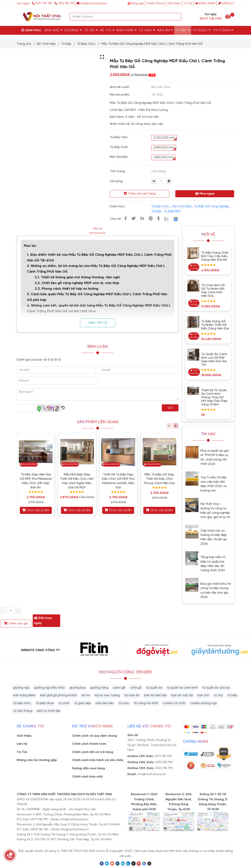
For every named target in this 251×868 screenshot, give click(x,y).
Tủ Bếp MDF (172, 211)
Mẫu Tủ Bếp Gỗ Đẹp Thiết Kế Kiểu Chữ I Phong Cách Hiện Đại (159, 479)
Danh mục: (118, 206)
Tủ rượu (202, 30)
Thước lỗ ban (156, 4)
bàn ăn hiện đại (155, 695)
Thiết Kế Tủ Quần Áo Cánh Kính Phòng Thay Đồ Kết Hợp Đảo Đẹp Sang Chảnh (214, 397)
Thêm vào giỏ (16, 623)
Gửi (170, 408)
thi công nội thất (146, 703)
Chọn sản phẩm (36, 510)
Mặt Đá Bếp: (119, 157)
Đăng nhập (205, 4)
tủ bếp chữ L (22, 703)
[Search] (177, 17)
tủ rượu (124, 703)
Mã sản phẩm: (120, 95)
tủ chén (64, 703)
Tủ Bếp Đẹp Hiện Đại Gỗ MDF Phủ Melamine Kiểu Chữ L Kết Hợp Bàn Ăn (36, 481)
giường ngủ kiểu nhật (49, 688)
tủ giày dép (83, 703)
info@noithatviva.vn (92, 4)
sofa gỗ (136, 688)
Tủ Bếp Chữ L (86, 44)
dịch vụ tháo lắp (49, 711)
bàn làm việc (105, 703)
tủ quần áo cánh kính (182, 688)
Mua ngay (205, 194)
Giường (73, 30)
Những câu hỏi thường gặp (37, 760)
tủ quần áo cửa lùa (216, 688)
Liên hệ (22, 744)
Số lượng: (117, 181)
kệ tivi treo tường (107, 695)
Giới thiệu (174, 4)
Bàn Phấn (127, 30)
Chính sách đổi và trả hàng (93, 752)
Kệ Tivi (108, 30)
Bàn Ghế (54, 30)
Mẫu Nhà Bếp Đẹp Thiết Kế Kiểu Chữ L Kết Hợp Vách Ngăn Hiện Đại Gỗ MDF (77, 481)
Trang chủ (24, 44)
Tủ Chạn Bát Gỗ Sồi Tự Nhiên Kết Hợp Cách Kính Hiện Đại (213, 291)
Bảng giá (137, 4)
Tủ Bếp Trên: (119, 137)
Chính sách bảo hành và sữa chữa (98, 760)
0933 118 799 (64, 4)
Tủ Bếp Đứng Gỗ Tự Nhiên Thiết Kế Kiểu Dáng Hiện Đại (215, 325)
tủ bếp (232, 695)
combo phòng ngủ (203, 703)
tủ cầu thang (23, 711)
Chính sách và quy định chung (95, 736)
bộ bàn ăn (132, 695)
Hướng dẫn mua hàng (89, 768)
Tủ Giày (147, 30)
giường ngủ (21, 688)
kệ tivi (86, 695)
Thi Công (223, 30)
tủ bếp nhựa (45, 703)
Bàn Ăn (165, 30)
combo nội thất (174, 703)
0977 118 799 (42, 4)
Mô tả (98, 229)
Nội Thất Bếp (46, 44)
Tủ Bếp (183, 30)
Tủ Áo (91, 30)
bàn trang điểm (24, 695)
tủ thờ (218, 695)
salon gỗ (119, 688)
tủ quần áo (154, 688)
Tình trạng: (118, 171)
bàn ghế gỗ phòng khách (59, 695)
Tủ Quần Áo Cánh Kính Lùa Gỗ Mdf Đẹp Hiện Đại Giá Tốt (214, 360)
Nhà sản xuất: (120, 87)
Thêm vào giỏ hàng (140, 194)
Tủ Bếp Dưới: (119, 147)
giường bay (78, 688)
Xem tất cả (98, 323)
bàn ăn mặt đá (182, 695)
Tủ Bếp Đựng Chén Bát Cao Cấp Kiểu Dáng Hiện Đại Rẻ (215, 256)
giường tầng (99, 688)
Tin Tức (188, 4)
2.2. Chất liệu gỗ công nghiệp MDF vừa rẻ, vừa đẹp (77, 283)
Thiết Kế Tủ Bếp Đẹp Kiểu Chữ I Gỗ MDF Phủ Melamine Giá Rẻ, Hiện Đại (118, 481)
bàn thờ (203, 695)
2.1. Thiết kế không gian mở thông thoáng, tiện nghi (77, 277)
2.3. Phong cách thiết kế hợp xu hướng (66, 289)
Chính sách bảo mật (87, 777)
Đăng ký (226, 4)
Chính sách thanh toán (89, 744)
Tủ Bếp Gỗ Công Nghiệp (212, 206)
